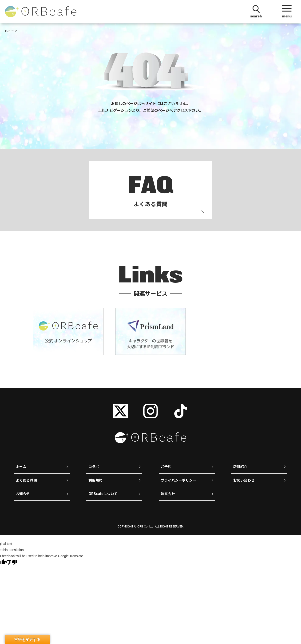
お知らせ (24, 502)
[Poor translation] (12, 572)
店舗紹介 (241, 472)
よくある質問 (27, 487)
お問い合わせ (245, 487)
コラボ (94, 472)
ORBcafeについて (104, 502)
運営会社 (169, 502)
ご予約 (167, 472)
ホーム (22, 472)
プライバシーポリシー (180, 487)
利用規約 (96, 487)
